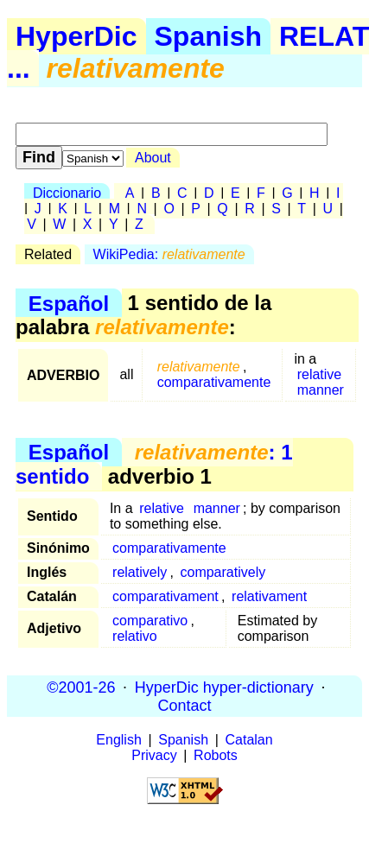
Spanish (208, 36)
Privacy (154, 755)
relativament (269, 596)
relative (320, 374)
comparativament (165, 596)
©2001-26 (81, 687)
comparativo (150, 621)
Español (69, 303)
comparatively (223, 572)
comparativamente (214, 382)
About (153, 158)
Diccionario (67, 193)
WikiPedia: (169, 254)
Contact (184, 705)
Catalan (249, 740)
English (118, 740)
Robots (216, 755)
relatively (140, 572)
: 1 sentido (154, 464)
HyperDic (76, 36)
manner (321, 390)
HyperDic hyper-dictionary (224, 687)
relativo (135, 636)
